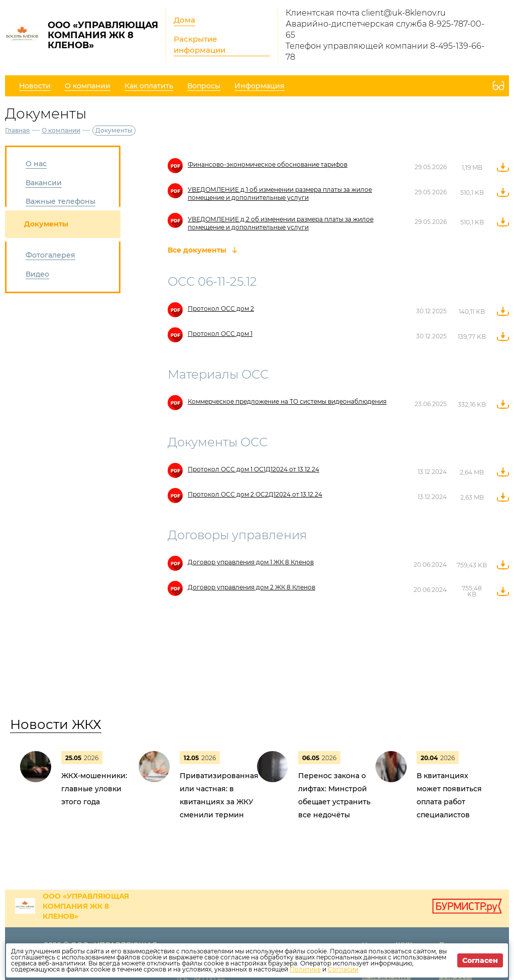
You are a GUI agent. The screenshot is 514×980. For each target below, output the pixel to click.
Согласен (480, 960)
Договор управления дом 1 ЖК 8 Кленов (251, 562)
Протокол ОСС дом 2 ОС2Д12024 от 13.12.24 (255, 494)
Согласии (343, 969)
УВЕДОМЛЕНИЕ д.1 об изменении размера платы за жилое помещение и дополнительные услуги (280, 194)
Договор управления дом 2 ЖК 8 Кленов (251, 587)
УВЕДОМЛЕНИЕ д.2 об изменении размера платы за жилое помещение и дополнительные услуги (281, 223)
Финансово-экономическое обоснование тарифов (268, 164)
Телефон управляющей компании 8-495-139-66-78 (385, 51)
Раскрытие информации (200, 44)
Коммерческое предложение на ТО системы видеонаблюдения (287, 401)
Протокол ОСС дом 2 (221, 309)
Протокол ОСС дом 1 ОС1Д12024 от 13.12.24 (253, 469)
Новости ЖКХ (56, 724)
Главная (17, 130)
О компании (61, 130)
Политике (305, 969)
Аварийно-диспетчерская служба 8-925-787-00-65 (385, 29)
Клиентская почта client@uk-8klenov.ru (366, 13)
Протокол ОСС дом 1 (220, 334)
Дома (184, 20)
